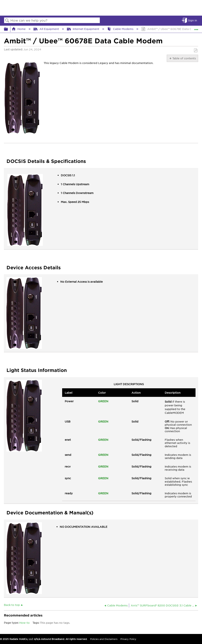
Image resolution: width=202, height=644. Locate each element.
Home (19, 29)
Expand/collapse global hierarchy (8, 29)
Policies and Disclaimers (104, 639)
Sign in (192, 20)
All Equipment (47, 29)
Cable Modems (121, 29)
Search (7, 21)
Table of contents (184, 58)
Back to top (12, 605)
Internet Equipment (83, 29)
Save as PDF (196, 50)
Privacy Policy (128, 639)
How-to (24, 623)
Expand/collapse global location (196, 28)
